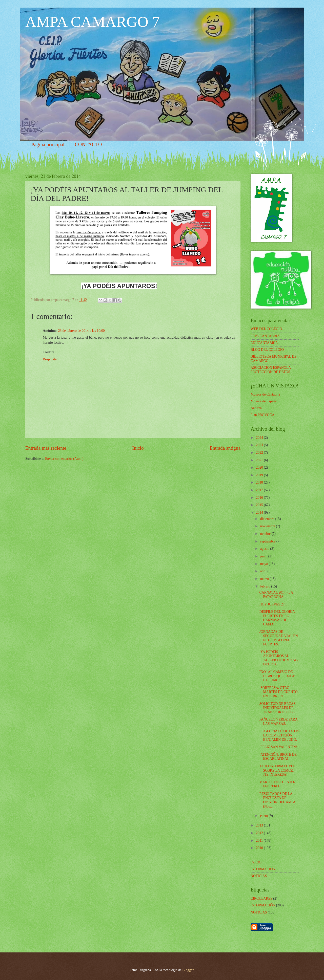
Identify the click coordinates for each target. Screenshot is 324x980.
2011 (260, 841)
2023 (260, 445)
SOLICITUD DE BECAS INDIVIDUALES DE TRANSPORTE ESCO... (278, 708)
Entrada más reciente (46, 448)
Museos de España (264, 401)
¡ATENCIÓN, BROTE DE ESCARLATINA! (278, 757)
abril (264, 571)
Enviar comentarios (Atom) (64, 459)
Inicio (138, 448)
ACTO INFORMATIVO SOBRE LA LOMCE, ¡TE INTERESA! (276, 770)
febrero (266, 586)
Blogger (188, 970)
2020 (260, 467)
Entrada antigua (225, 448)
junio (264, 556)
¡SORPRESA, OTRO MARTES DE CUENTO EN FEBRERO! (278, 692)
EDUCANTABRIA (264, 343)
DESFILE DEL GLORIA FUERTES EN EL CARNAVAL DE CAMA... (277, 618)
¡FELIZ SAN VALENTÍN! (278, 747)
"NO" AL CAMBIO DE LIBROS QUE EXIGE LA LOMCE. (277, 676)
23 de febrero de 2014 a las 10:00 (81, 331)
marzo (265, 579)
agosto (265, 549)
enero (265, 816)
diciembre (268, 519)
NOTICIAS (259, 912)
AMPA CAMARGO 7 (93, 22)
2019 (260, 475)
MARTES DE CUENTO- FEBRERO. (277, 784)
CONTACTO (88, 144)
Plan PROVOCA (262, 415)
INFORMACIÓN (263, 905)
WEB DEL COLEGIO (266, 329)
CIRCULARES (261, 898)
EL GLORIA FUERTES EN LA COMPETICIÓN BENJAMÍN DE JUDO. (279, 735)
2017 (260, 490)
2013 (260, 825)
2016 (260, 498)
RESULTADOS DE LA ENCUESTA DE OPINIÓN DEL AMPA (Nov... (277, 800)
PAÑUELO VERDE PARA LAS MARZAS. (278, 722)
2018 (260, 482)
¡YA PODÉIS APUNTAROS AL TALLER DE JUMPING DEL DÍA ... (278, 658)
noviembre (268, 526)
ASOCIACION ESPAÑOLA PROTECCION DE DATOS (271, 370)
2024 (260, 438)
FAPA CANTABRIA (265, 336)
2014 (260, 513)
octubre (266, 534)
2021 (260, 460)
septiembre (268, 541)
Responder (50, 359)
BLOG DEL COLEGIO (267, 350)
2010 (260, 848)
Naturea (256, 408)
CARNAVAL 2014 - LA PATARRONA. (276, 595)
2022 (260, 453)
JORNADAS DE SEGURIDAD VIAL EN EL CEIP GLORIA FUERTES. (278, 638)
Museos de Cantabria (265, 394)
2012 (260, 833)
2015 (260, 505)
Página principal (48, 144)
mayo (265, 564)
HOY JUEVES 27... (273, 604)
